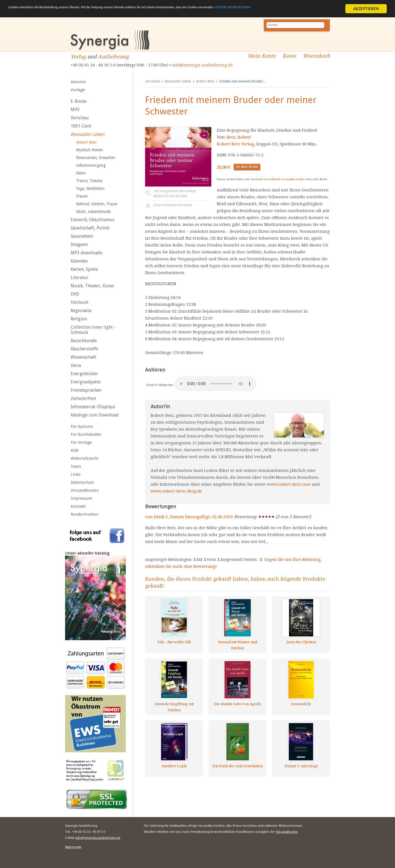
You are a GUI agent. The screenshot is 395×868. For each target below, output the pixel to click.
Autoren (78, 82)
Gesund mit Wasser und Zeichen (237, 645)
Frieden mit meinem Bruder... (242, 81)
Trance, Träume (89, 181)
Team (76, 466)
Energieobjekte (86, 382)
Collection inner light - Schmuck (93, 330)
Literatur (80, 278)
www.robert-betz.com (289, 484)
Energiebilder (84, 374)
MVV (75, 109)
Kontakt (78, 506)
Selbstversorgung (91, 165)
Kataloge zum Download (95, 415)
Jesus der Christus (301, 642)
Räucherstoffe (84, 349)
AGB (75, 450)
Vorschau (80, 118)
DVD (75, 294)
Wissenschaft (83, 357)
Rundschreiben (85, 514)
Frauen (82, 196)
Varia (76, 365)
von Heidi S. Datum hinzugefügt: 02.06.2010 (189, 517)
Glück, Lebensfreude (93, 212)
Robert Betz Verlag (235, 144)
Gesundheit (82, 236)
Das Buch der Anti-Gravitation (238, 766)
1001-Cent (81, 126)
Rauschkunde (84, 341)
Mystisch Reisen (90, 150)
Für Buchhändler (86, 434)
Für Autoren (82, 426)
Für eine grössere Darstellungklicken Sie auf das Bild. (175, 194)
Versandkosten (85, 490)
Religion (79, 319)
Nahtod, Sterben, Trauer (97, 204)
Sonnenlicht (301, 704)
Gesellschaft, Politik (90, 228)
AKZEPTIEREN (366, 9)
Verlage (78, 90)
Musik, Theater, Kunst (92, 286)
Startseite (152, 81)
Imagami (79, 244)
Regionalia (81, 311)
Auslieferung (113, 57)
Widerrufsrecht (85, 458)
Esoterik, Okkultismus (92, 220)
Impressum (81, 498)
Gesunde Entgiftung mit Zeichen (174, 707)
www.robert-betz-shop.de (176, 491)
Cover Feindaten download (173, 205)
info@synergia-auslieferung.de (202, 65)
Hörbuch (79, 302)
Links (76, 474)
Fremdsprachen (86, 390)
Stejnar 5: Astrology (301, 766)
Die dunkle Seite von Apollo (238, 704)
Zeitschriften (83, 398)
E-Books (79, 101)
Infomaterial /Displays (93, 407)
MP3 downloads (86, 253)
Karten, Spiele (84, 269)
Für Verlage (81, 442)
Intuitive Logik (174, 766)
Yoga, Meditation (90, 188)
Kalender (79, 261)
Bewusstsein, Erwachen (96, 158)
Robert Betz (86, 142)
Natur (81, 173)
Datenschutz (82, 482)
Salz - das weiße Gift (174, 642)
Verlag (78, 57)
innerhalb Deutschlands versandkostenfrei (278, 179)
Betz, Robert (239, 137)
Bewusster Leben (87, 134)
